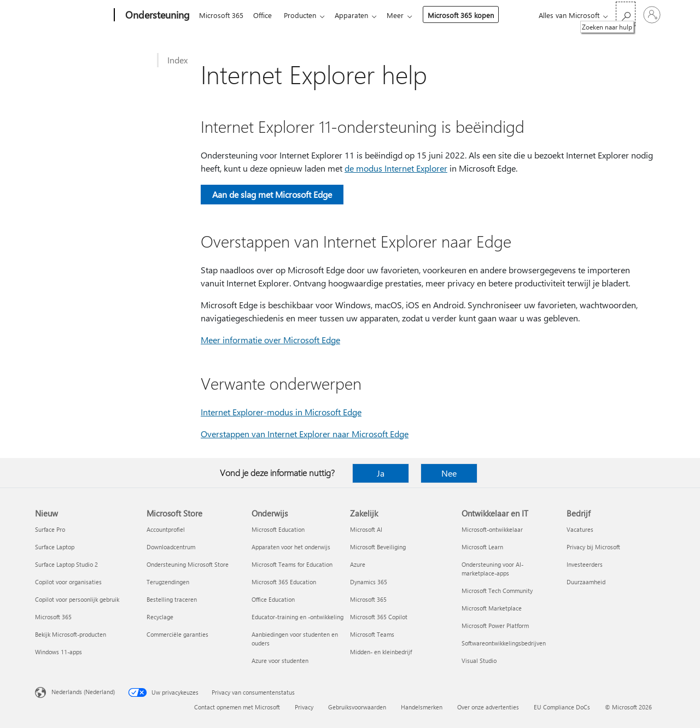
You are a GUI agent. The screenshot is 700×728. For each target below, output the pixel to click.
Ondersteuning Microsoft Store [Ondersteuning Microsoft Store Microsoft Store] (188, 564)
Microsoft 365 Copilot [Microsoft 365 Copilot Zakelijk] (379, 617)
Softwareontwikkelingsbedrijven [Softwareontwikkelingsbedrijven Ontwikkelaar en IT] (504, 643)
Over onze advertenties (488, 707)
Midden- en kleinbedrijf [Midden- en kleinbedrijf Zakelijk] (381, 652)
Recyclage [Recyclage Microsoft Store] (160, 617)
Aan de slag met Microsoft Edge (272, 194)
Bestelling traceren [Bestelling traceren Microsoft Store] (172, 599)
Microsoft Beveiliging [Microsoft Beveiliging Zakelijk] (378, 547)
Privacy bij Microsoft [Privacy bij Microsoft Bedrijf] (593, 547)
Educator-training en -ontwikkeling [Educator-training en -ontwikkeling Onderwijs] (297, 617)
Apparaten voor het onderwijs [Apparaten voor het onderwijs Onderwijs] (291, 547)
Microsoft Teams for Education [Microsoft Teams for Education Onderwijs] (292, 564)
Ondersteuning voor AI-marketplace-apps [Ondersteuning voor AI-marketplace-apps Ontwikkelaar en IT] (492, 569)
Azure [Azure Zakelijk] (358, 564)
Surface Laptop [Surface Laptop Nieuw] (55, 547)
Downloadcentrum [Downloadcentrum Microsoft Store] (171, 547)
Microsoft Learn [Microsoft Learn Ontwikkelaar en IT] (482, 547)
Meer (404, 15)
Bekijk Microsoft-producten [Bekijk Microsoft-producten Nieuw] (71, 634)
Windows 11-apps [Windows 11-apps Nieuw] (59, 652)
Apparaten (358, 15)
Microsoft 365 (221, 15)
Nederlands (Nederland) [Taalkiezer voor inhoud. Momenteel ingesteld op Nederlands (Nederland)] (83, 692)
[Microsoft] (72, 15)
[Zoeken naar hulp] (626, 14)
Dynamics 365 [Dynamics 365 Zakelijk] (369, 582)
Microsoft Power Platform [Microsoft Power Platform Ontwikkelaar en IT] (495, 626)
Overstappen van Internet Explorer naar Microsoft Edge (305, 434)
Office (265, 15)
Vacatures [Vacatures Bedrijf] (580, 529)
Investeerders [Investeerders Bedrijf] (585, 564)
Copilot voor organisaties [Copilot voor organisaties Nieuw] (68, 582)
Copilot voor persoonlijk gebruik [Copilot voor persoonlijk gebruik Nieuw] (77, 599)
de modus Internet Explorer (396, 168)
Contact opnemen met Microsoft (237, 707)
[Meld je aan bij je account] (652, 15)
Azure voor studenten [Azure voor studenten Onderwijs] (280, 661)
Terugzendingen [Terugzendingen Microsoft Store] (168, 582)
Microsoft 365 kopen (469, 15)
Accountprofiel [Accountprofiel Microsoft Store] (166, 529)
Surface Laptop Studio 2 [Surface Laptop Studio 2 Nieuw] (66, 564)
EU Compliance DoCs (562, 707)
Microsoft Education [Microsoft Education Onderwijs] (278, 529)
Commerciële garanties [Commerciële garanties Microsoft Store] (177, 634)
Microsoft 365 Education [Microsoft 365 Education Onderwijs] (284, 582)
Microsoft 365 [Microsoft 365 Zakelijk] (368, 599)
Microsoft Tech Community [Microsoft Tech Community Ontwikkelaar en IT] (497, 591)
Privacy (304, 707)
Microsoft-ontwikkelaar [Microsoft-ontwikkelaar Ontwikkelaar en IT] (492, 529)
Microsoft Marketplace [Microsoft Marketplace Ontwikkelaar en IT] (492, 608)
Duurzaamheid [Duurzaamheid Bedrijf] (586, 582)
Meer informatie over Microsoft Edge (270, 340)
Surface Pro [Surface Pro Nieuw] (50, 529)
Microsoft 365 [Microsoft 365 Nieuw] (53, 617)
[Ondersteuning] (156, 15)
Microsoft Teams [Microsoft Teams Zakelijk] (372, 634)
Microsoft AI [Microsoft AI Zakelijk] (366, 529)
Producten (304, 15)
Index (177, 60)
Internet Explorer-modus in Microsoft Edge (281, 412)
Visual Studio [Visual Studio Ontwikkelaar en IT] (479, 661)
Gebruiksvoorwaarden (357, 707)
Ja (381, 473)
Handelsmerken (422, 707)
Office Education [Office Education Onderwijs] (273, 599)
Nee (449, 473)
